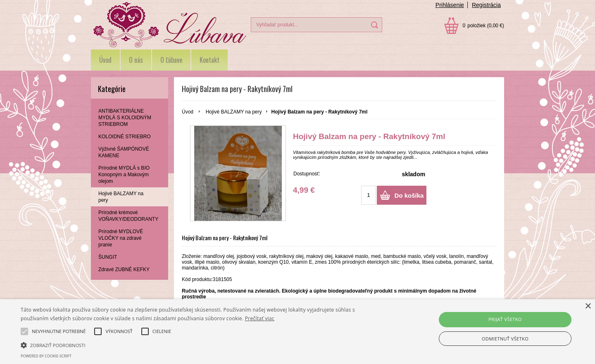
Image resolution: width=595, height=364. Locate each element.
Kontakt (209, 60)
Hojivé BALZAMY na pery (234, 112)
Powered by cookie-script (46, 356)
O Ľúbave (171, 60)
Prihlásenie (450, 5)
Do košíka (409, 195)
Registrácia (486, 5)
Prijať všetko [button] (505, 319)
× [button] (588, 306)
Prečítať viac (260, 318)
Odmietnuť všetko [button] (505, 339)
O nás (136, 60)
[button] (201, 345)
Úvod (105, 60)
